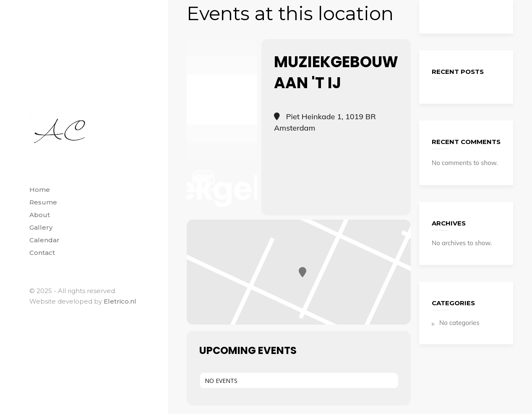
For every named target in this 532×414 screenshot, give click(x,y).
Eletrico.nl (120, 301)
